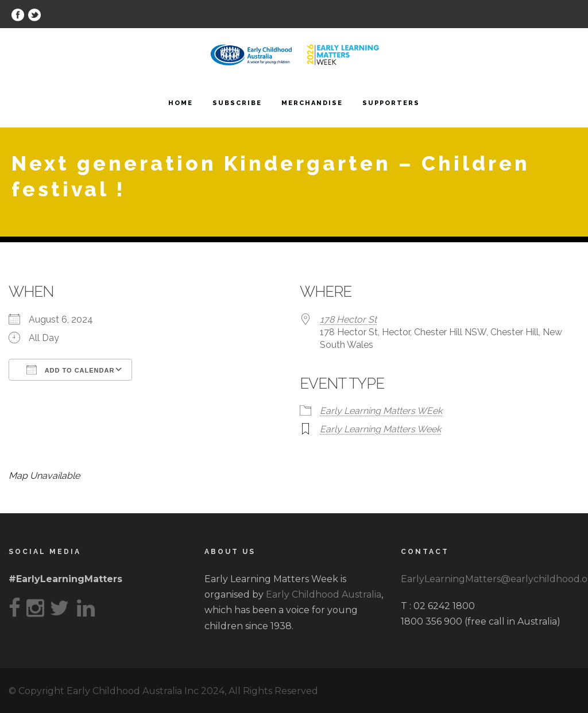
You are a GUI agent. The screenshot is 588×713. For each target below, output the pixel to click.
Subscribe (237, 103)
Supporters (391, 103)
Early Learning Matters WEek (381, 411)
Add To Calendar (70, 370)
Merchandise (312, 103)
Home (181, 103)
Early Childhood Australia (324, 594)
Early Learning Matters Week (380, 429)
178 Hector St (348, 319)
